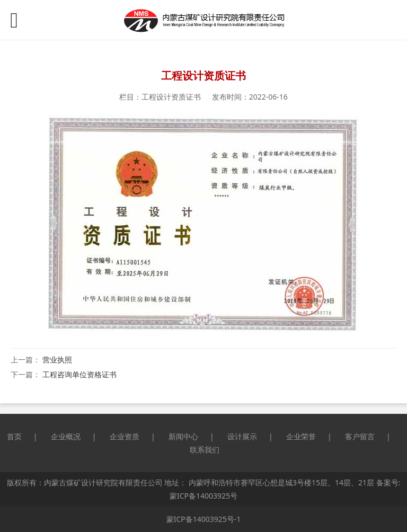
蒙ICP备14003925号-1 (204, 519)
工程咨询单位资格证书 (79, 374)
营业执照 (57, 360)
